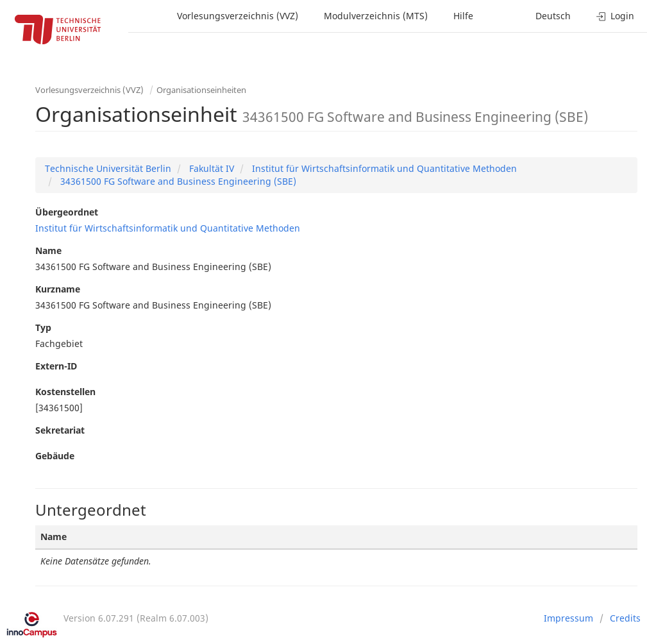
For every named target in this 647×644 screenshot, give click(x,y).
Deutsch (553, 16)
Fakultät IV (210, 168)
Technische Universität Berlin (108, 168)
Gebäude (55, 456)
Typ (43, 327)
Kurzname (58, 289)
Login (615, 16)
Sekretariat (60, 430)
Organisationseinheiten (201, 90)
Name (48, 250)
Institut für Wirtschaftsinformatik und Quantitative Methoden (383, 168)
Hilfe (463, 16)
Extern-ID (56, 366)
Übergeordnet (67, 212)
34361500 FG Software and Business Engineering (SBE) (177, 181)
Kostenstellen (65, 392)
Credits (625, 618)
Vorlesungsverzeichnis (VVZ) (238, 16)
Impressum (568, 618)
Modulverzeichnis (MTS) (376, 16)
